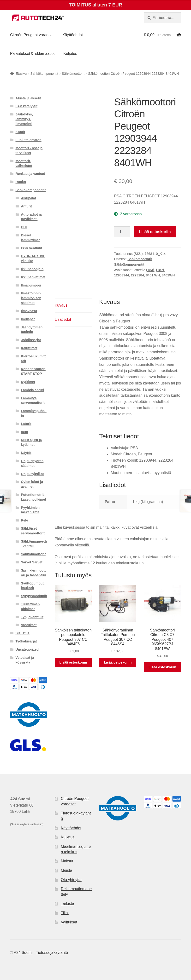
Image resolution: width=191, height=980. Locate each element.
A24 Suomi (23, 953)
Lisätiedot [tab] (63, 319)
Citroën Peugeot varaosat (32, 35)
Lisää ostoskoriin (155, 232)
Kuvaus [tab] (61, 305)
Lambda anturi (32, 390)
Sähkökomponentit (44, 74)
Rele (24, 520)
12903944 (121, 275)
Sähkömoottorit (73, 74)
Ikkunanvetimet (33, 277)
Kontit (20, 132)
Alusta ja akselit (28, 98)
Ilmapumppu (31, 285)
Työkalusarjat (26, 641)
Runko (21, 182)
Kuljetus (70, 54)
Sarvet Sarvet (32, 562)
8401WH (168, 275)
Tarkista (68, 903)
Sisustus (23, 633)
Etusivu (21, 74)
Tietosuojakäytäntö (52, 953)
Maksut (67, 861)
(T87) (160, 270)
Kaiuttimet (29, 348)
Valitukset (69, 922)
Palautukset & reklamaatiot (32, 54)
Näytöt (26, 453)
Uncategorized (27, 649)
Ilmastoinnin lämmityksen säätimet (31, 298)
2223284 (138, 275)
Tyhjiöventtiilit (32, 617)
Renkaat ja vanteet (30, 174)
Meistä (67, 870)
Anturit (26, 206)
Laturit (26, 424)
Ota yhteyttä (71, 880)
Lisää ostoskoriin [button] (73, 662)
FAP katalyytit (27, 106)
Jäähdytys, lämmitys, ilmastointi (24, 119)
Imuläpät (28, 319)
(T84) (150, 270)
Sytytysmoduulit (34, 596)
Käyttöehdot (73, 35)
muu (24, 432)
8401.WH (153, 275)
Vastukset (29, 625)
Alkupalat (28, 198)
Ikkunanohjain (32, 269)
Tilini (65, 913)
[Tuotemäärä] (122, 232)
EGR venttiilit (31, 248)
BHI (24, 227)
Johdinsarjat (31, 340)
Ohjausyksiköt (32, 474)
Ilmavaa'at (29, 311)
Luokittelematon (29, 140)
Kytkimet (28, 382)
